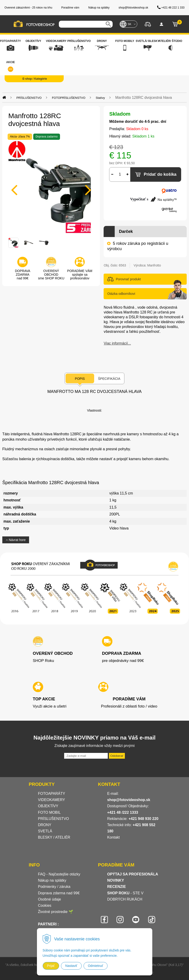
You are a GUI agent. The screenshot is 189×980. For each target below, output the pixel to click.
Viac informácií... (117, 343)
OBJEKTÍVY (48, 806)
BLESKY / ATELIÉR (54, 837)
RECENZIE (117, 887)
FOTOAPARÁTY (52, 794)
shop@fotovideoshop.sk (129, 800)
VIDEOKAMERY (52, 800)
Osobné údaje (50, 899)
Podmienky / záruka (54, 887)
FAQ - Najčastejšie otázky (59, 874)
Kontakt (114, 837)
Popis (80, 379)
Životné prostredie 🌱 (56, 912)
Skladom (120, 114)
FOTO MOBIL (49, 812)
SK (129, 24)
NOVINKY (116, 880)
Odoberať (117, 756)
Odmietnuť (96, 966)
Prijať (51, 966)
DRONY (45, 825)
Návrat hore (16, 540)
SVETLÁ (46, 831)
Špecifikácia (109, 379)
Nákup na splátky (52, 880)
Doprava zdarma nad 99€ (59, 893)
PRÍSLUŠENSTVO (54, 819)
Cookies (45, 905)
